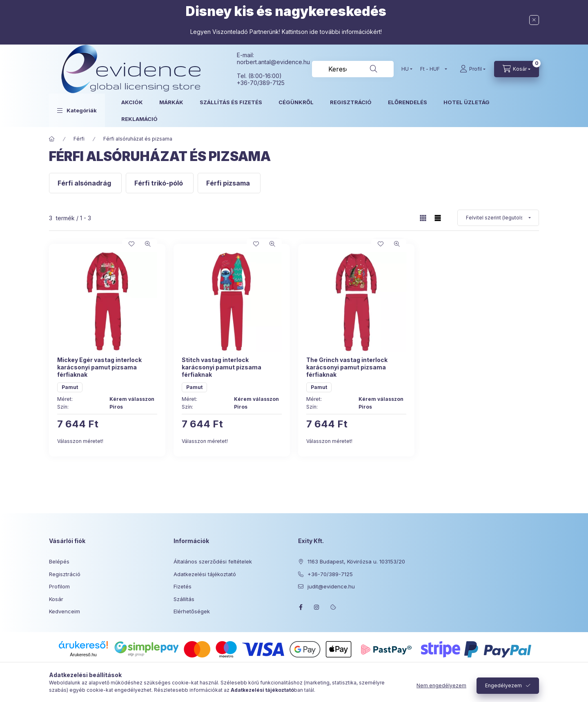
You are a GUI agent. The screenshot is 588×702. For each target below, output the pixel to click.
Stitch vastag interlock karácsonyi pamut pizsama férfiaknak (222, 367)
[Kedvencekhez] (131, 244)
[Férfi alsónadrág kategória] (85, 183)
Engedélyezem (503, 685)
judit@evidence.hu (331, 586)
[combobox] (353, 69)
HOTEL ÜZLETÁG (467, 102)
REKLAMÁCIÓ (139, 119)
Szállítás (184, 599)
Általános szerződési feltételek (213, 561)
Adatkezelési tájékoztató (205, 574)
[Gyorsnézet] (148, 244)
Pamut (70, 387)
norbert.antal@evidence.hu (273, 62)
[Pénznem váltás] (432, 69)
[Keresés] (374, 69)
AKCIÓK (132, 102)
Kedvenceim (65, 611)
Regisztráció (65, 574)
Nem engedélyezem (441, 685)
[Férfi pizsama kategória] (229, 183)
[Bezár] (534, 20)
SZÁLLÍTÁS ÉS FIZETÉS (231, 102)
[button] (77, 110)
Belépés (59, 561)
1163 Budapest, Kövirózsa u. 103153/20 (356, 561)
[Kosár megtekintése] (517, 69)
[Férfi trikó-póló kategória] (160, 183)
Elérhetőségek (192, 611)
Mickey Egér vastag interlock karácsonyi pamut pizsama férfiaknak (99, 367)
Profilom (59, 586)
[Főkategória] (52, 139)
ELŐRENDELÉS (408, 102)
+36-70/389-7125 (330, 574)
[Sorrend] (498, 218)
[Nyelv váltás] (405, 69)
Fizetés (183, 586)
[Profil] (473, 69)
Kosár (56, 599)
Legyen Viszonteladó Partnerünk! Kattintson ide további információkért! (286, 32)
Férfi (79, 139)
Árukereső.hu (83, 655)
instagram (317, 607)
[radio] (438, 218)
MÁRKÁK (171, 102)
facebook (301, 607)
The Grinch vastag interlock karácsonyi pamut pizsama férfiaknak (347, 367)
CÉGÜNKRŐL (296, 102)
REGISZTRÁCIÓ (351, 102)
